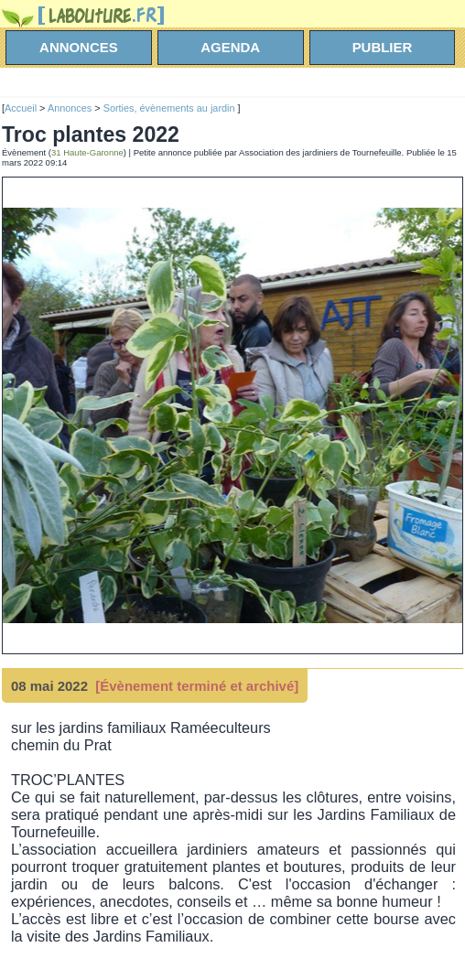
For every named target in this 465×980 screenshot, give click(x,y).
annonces (79, 47)
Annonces (70, 108)
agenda (230, 47)
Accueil (21, 108)
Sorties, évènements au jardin (171, 108)
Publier (383, 47)
